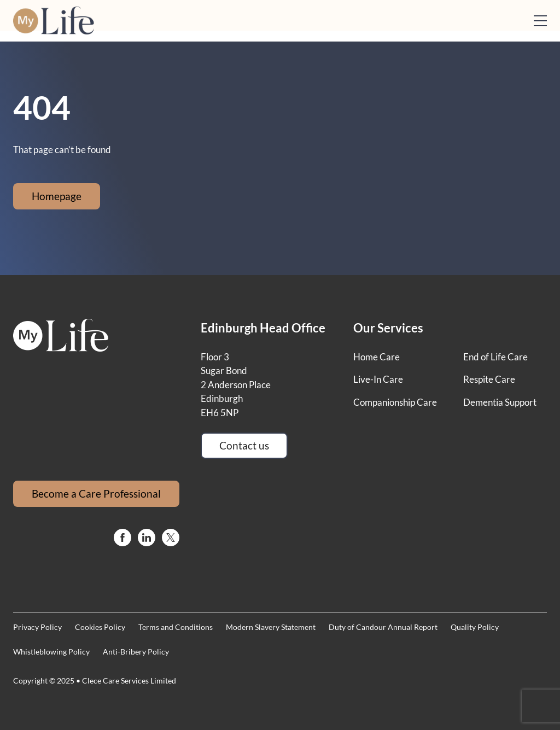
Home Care (377, 357)
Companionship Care (395, 402)
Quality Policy (475, 627)
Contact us (244, 445)
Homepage (57, 196)
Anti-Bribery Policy (136, 652)
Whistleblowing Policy (51, 652)
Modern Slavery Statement (271, 627)
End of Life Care (495, 357)
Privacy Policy (37, 627)
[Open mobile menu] (540, 21)
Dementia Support (500, 402)
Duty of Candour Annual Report (383, 627)
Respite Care (489, 379)
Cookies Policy (100, 627)
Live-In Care (378, 379)
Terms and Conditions (176, 627)
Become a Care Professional (96, 494)
